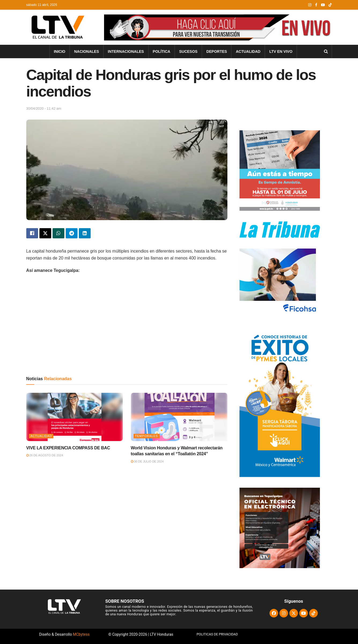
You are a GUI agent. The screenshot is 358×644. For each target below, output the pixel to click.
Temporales (147, 436)
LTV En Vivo (281, 51)
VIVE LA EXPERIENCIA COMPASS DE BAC (68, 448)
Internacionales (126, 51)
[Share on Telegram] (72, 233)
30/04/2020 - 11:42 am (44, 108)
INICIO (60, 51)
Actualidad (248, 51)
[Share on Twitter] (45, 233)
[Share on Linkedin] (85, 233)
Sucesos (188, 51)
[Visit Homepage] (57, 27)
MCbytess (81, 634)
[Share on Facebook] (32, 233)
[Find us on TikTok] (330, 5)
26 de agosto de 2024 (45, 455)
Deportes (217, 51)
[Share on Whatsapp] (58, 233)
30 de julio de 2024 (147, 461)
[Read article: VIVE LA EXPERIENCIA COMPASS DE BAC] (75, 417)
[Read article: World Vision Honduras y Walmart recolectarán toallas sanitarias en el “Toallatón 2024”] (179, 417)
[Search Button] (326, 51)
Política (162, 51)
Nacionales (86, 51)
